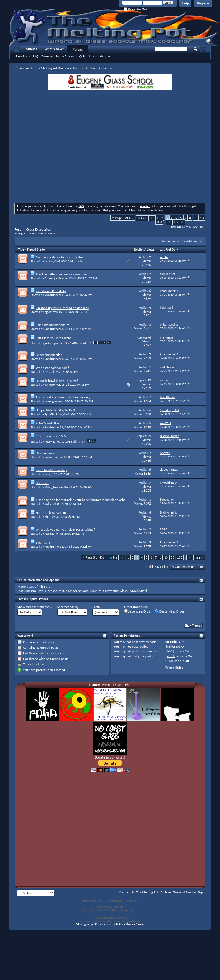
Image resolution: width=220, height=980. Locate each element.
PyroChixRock (53, 414)
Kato (86, 591)
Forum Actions (65, 56)
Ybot (48, 517)
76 (149, 338)
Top (201, 567)
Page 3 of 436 (125, 218)
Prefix (96, 607)
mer (61, 591)
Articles (31, 49)
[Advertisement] (55, 147)
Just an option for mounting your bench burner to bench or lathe (81, 500)
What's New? (54, 49)
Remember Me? (135, 9)
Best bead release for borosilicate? (60, 257)
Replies (139, 249)
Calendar (47, 56)
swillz (48, 504)
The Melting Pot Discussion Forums (59, 68)
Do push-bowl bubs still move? (57, 381)
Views (151, 249)
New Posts (23, 56)
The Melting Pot (147, 892)
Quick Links (87, 56)
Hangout (105, 56)
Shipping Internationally (52, 325)
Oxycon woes (45, 453)
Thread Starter (36, 249)
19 (149, 380)
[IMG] (170, 651)
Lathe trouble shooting (52, 470)
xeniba (49, 261)
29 (149, 436)
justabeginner (53, 343)
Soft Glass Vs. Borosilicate (53, 338)
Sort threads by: (68, 607)
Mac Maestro (27, 591)
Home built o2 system (51, 513)
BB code (171, 642)
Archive (166, 892)
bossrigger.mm (54, 401)
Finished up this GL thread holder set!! (62, 308)
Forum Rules (174, 668)
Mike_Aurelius (54, 487)
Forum (78, 49)
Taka (48, 474)
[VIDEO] (171, 656)
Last (179, 222)
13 (196, 218)
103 (159, 222)
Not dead (42, 483)
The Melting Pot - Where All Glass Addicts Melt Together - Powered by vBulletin (115, 27)
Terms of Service (184, 892)
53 (202, 218)
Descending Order (170, 611)
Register (203, 3)
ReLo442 (50, 442)
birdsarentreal (54, 457)
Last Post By (169, 249)
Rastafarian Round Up (51, 291)
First (142, 218)
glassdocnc (73, 591)
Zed (47, 372)
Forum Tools (169, 241)
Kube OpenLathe (47, 423)
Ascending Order (138, 611)
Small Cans (43, 543)
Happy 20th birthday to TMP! (56, 410)
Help (185, 3)
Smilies (170, 646)
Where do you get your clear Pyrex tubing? (65, 530)
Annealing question (49, 355)
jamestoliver (52, 385)
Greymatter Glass (115, 591)
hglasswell (51, 312)
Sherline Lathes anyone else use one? (62, 274)
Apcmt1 (50, 534)
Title (21, 249)
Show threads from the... (35, 607)
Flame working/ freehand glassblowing (63, 397)
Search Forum (191, 241)
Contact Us (127, 892)
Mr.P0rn (96, 591)
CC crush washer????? (51, 436)
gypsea (52, 591)
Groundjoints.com (56, 278)
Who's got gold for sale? (52, 368)
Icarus (42, 591)
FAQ (36, 56)
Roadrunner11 (54, 295)
